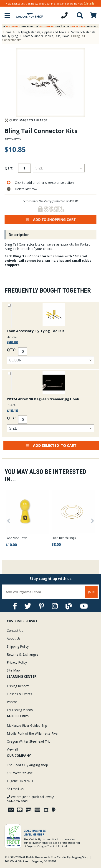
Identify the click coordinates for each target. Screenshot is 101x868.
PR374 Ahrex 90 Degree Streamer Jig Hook (43, 399)
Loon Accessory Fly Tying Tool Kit (36, 331)
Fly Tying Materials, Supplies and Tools (41, 32)
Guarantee (18, 26)
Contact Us (15, 630)
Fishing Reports (18, 686)
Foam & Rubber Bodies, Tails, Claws (46, 36)
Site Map (13, 670)
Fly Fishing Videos (20, 710)
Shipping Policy (18, 646)
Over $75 (50, 26)
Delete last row (26, 189)
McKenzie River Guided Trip (27, 725)
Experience (83, 26)
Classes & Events (19, 694)
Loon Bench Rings (64, 538)
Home (7, 32)
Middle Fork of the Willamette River (33, 733)
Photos (12, 702)
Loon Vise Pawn (17, 538)
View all (12, 749)
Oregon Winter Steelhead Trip (29, 741)
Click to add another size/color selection (44, 183)
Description (19, 235)
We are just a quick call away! (30, 799)
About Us (14, 638)
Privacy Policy (17, 662)
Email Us (15, 789)
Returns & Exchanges (23, 654)
